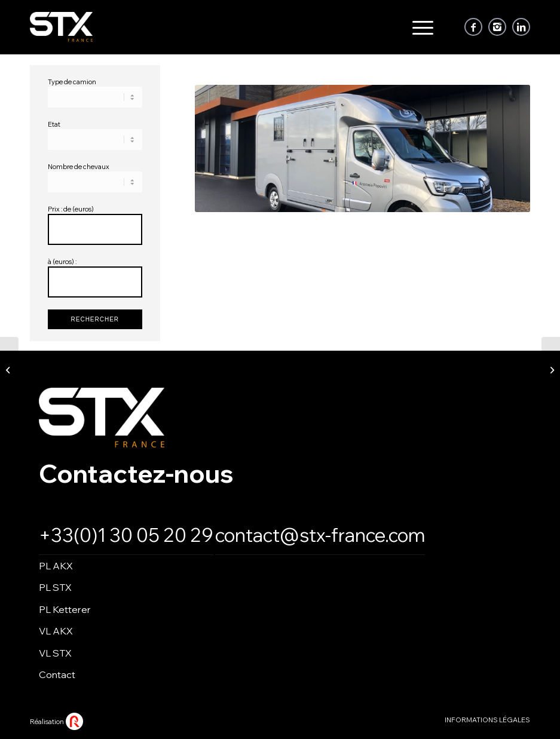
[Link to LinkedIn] (521, 27)
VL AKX (56, 631)
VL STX (55, 653)
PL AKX (56, 566)
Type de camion (72, 82)
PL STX (55, 587)
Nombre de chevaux (79, 167)
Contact (57, 674)
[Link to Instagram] (497, 27)
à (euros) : (62, 262)
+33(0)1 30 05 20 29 (126, 535)
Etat (54, 124)
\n (95, 97)
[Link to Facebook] (473, 27)
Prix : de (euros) (71, 209)
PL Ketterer (65, 609)
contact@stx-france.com (320, 535)
